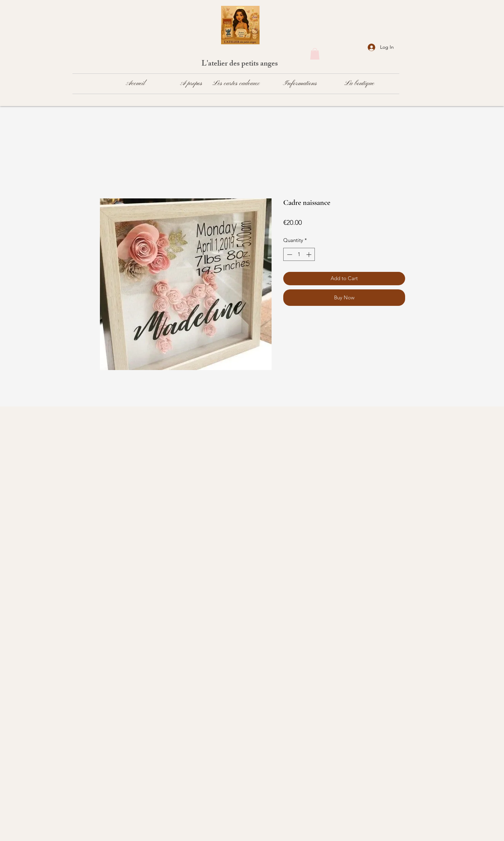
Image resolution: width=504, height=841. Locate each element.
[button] (315, 54)
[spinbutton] (299, 255)
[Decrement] (289, 255)
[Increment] (310, 255)
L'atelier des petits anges (240, 64)
